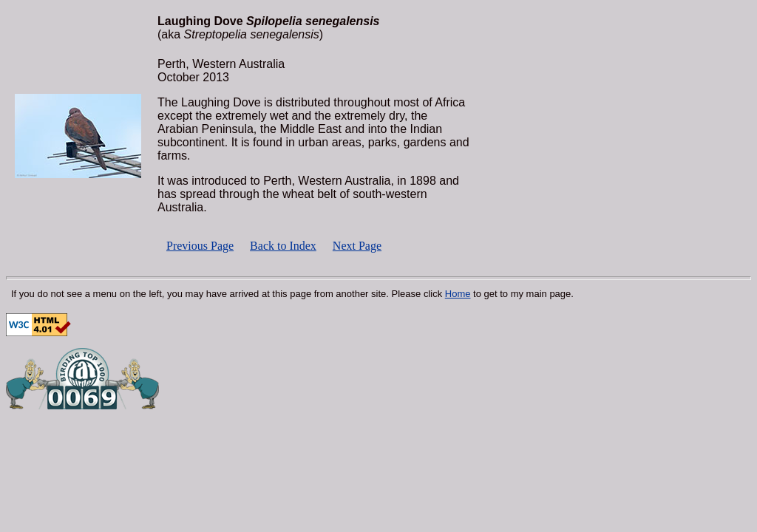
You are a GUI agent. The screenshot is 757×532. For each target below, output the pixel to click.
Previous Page (200, 246)
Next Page (357, 246)
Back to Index (283, 246)
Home (458, 294)
